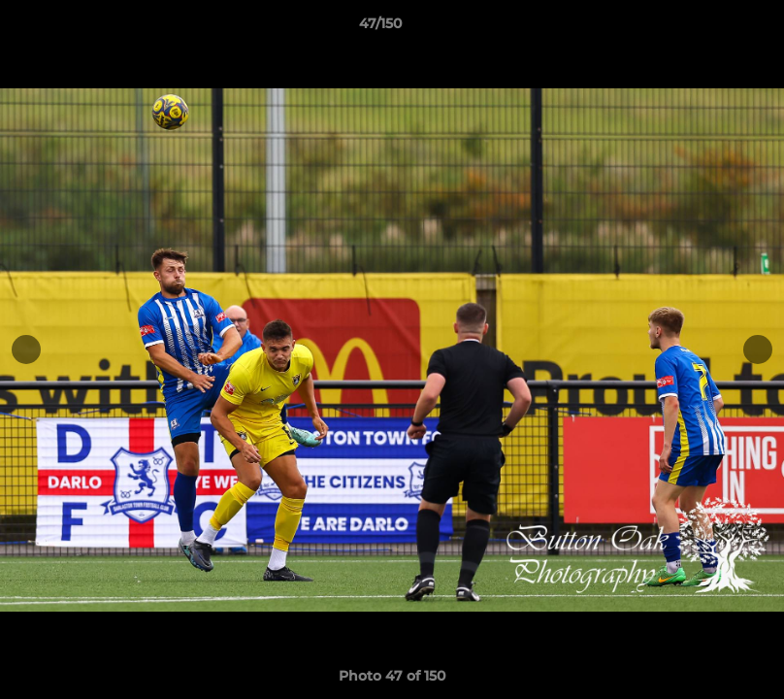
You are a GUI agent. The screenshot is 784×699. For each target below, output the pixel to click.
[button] (702, 28)
